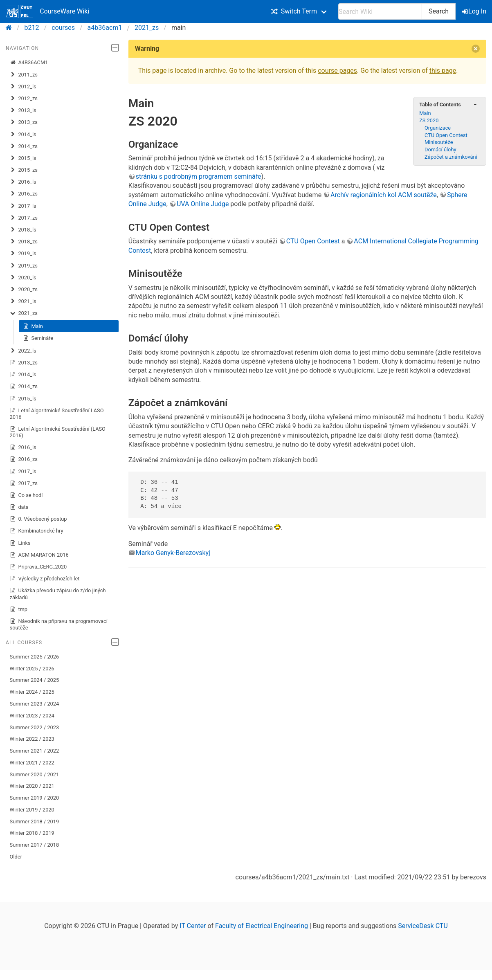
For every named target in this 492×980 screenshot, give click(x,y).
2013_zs (24, 122)
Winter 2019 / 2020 (32, 810)
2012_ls (23, 87)
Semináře (38, 338)
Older (16, 857)
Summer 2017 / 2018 (35, 845)
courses (63, 28)
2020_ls (23, 278)
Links (20, 543)
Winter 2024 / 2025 (32, 692)
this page (443, 71)
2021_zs (147, 28)
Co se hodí (26, 495)
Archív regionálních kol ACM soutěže (384, 195)
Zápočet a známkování (451, 157)
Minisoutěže (439, 142)
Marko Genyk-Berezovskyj (173, 553)
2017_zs (24, 218)
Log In (475, 11)
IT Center (193, 926)
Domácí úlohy (440, 149)
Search (439, 11)
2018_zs (24, 242)
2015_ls (23, 158)
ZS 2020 (429, 120)
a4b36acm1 (105, 28)
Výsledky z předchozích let (45, 579)
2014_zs (24, 146)
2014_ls (23, 135)
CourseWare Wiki (47, 11)
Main (33, 326)
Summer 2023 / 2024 (35, 704)
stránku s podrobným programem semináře (199, 176)
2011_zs (24, 75)
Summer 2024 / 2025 (35, 680)
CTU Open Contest (446, 135)
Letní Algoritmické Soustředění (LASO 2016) (58, 432)
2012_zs (24, 99)
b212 (32, 28)
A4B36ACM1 (29, 63)
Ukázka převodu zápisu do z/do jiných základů (58, 594)
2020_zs (24, 290)
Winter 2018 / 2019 (32, 833)
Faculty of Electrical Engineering (262, 926)
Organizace (438, 128)
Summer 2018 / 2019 (35, 822)
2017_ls (23, 206)
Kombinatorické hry (37, 531)
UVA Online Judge (203, 204)
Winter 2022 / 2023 (32, 739)
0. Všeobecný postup (38, 519)
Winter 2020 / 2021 (32, 786)
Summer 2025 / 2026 (35, 657)
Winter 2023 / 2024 (32, 716)
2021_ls (23, 301)
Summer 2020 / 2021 (35, 774)
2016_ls (23, 182)
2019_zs (24, 266)
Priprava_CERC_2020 (38, 567)
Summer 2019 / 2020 (35, 798)
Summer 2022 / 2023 (35, 727)
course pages (337, 71)
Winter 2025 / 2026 (32, 669)
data (19, 507)
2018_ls (23, 230)
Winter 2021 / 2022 (32, 763)
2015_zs (24, 170)
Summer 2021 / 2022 (35, 751)
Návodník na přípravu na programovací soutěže (59, 624)
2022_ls (23, 351)
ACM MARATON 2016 (39, 555)
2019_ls (23, 254)
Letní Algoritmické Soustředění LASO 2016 (57, 414)
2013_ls (23, 110)
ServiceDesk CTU (423, 926)
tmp (19, 609)
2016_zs (24, 194)
